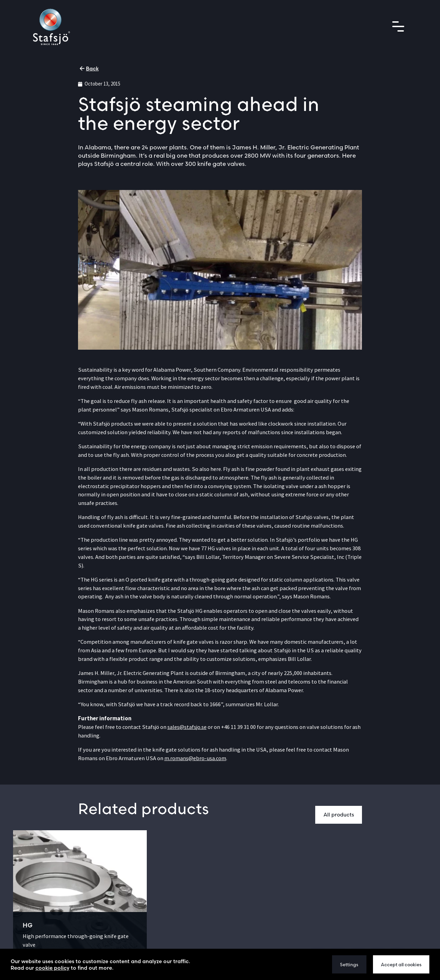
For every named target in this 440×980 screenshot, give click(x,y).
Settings (349, 965)
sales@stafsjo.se (187, 727)
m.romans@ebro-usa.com (195, 758)
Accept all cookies (401, 965)
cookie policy (52, 968)
